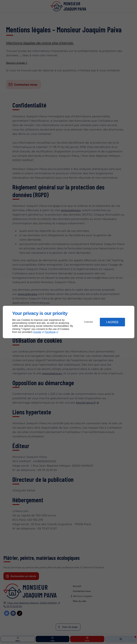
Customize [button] (89, 322)
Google (37, 332)
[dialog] (69, 322)
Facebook (50, 332)
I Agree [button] (112, 322)
